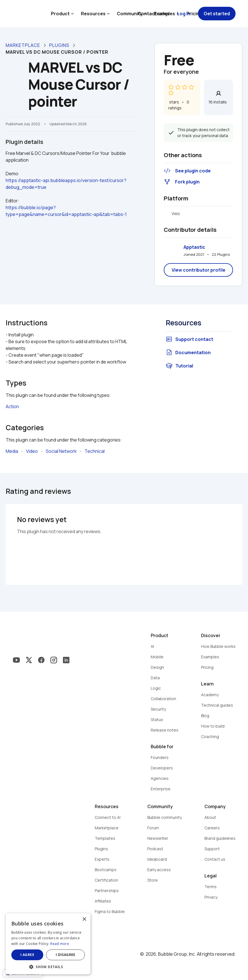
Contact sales (154, 14)
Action (12, 406)
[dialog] (48, 944)
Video (32, 451)
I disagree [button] (66, 955)
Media (12, 451)
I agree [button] (27, 955)
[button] (48, 966)
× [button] (84, 919)
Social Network (61, 451)
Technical (95, 451)
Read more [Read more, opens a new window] (60, 944)
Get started (217, 14)
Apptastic (194, 247)
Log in (184, 14)
